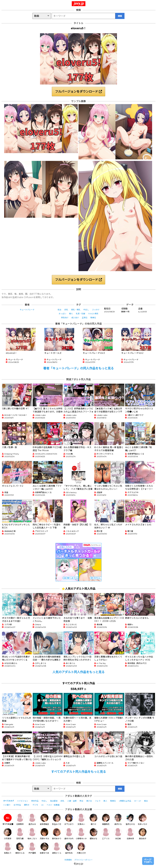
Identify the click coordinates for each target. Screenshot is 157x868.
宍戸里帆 (32, 848)
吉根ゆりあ (44, 848)
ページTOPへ (148, 861)
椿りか (94, 820)
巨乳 (66, 310)
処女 (59, 310)
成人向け (75, 318)
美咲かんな (20, 848)
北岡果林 (20, 820)
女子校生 (17, 805)
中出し (86, 310)
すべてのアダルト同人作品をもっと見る (78, 772)
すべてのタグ (9, 801)
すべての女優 (8, 820)
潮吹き (27, 805)
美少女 (89, 801)
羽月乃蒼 (20, 834)
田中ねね (69, 848)
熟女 (81, 801)
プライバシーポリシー (83, 860)
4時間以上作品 (125, 801)
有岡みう (8, 848)
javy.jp (79, 3)
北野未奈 (130, 834)
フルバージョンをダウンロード (78, 92)
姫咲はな (94, 834)
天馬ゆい (81, 820)
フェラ (98, 801)
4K (42, 805)
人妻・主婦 (72, 801)
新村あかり (57, 834)
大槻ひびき (81, 848)
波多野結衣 (44, 820)
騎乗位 (93, 318)
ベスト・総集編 (53, 805)
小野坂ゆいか (81, 834)
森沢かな (118, 820)
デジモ (35, 805)
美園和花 (106, 820)
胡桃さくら (57, 848)
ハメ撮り (7, 805)
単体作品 (35, 801)
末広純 (118, 834)
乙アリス (106, 834)
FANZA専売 (93, 314)
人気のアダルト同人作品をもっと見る (78, 672)
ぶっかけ (96, 310)
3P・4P (138, 801)
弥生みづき (57, 820)
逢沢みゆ (32, 820)
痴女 (146, 801)
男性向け (65, 318)
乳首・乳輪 (80, 314)
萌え (71, 314)
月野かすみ (44, 834)
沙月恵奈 (8, 834)
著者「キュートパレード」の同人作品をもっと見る (78, 368)
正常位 (85, 318)
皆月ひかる (130, 820)
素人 (105, 801)
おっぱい (62, 314)
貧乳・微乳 (76, 310)
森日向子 (143, 834)
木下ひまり (69, 820)
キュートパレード (27, 310)
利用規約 (68, 860)
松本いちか (143, 820)
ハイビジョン (23, 801)
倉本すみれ (69, 834)
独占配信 (54, 801)
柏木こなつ (32, 834)
